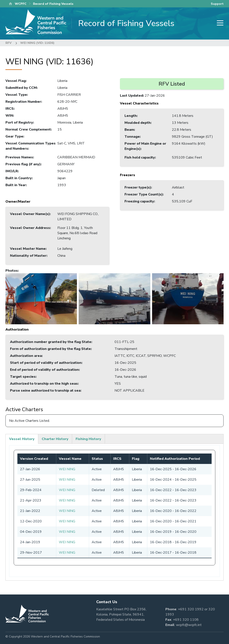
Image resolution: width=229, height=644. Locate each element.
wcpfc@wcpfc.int (189, 625)
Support (217, 4)
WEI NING (67, 469)
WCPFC (21, 4)
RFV (8, 43)
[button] (41, 298)
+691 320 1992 (191, 609)
